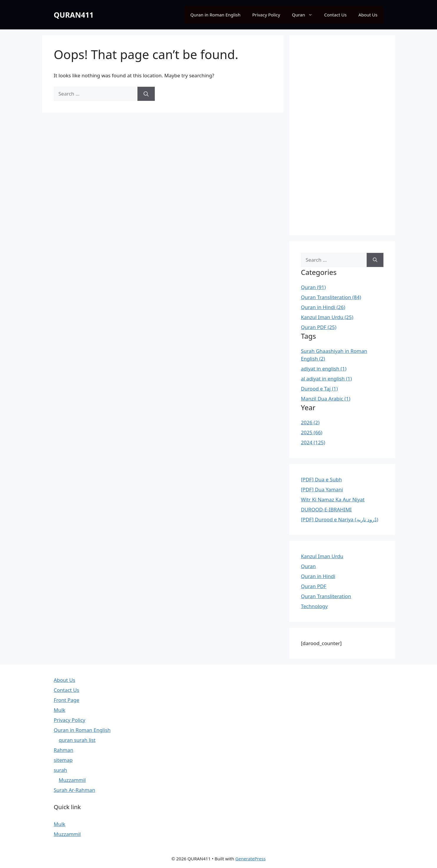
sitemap (63, 760)
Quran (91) (314, 287)
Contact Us (335, 15)
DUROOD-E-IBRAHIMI (326, 509)
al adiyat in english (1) (326, 379)
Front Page (67, 700)
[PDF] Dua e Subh (321, 479)
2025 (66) (312, 432)
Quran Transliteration (326, 596)
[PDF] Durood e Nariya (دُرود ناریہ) (340, 519)
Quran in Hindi (318, 576)
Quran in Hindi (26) (323, 307)
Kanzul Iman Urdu (322, 556)
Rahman (64, 750)
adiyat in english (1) (324, 369)
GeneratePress (251, 859)
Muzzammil (72, 780)
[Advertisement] (342, 135)
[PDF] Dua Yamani (322, 489)
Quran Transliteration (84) (331, 297)
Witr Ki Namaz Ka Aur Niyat (333, 499)
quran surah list (77, 740)
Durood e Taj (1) (319, 389)
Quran (305, 15)
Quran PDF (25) (319, 327)
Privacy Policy (266, 15)
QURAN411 (74, 15)
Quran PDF (314, 586)
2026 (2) (310, 422)
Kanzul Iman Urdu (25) (327, 317)
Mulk (60, 710)
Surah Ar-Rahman (75, 790)
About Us (368, 15)
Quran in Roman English (216, 15)
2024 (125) (313, 442)
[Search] (146, 94)
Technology (314, 606)
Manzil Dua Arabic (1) (326, 399)
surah (60, 770)
